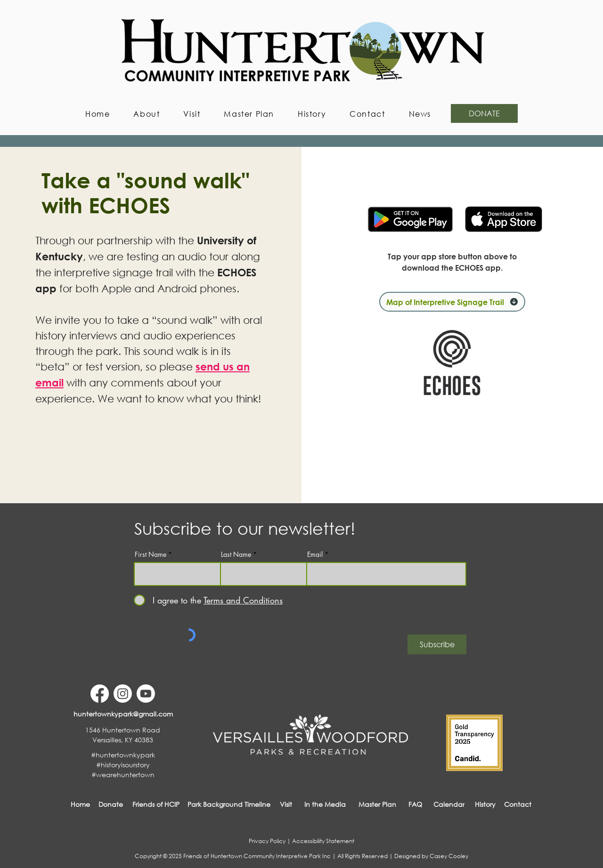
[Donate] (110, 804)
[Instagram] (123, 694)
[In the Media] (325, 804)
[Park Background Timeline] (229, 804)
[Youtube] (146, 694)
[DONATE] (484, 113)
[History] (485, 804)
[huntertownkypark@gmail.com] (123, 714)
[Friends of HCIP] (156, 804)
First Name (151, 555)
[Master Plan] (377, 804)
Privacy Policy (267, 841)
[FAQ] (415, 804)
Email (315, 555)
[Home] (80, 804)
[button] (147, 114)
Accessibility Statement (323, 841)
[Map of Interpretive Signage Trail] (452, 302)
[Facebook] (100, 694)
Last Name (236, 555)
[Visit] (286, 804)
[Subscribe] (437, 644)
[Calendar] (449, 804)
